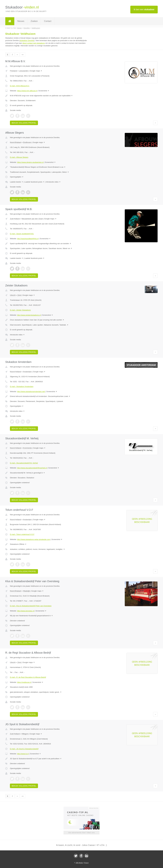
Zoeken (34, 21)
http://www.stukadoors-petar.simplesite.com (34, 539)
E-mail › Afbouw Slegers (19, 157)
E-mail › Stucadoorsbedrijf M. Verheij (24, 463)
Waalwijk (27, 591)
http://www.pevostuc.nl (26, 611)
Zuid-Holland (15, 219)
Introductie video (53, 182)
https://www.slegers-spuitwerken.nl (30, 162)
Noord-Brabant (16, 142)
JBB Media (79, 863)
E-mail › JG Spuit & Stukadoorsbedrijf (24, 749)
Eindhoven (27, 142)
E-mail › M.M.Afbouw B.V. (20, 86)
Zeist (19, 295)
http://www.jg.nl (23, 754)
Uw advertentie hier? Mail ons (81, 833)
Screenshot (44, 91)
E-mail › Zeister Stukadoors (20, 310)
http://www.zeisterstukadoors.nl (29, 315)
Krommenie (27, 448)
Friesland (13, 71)
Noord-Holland (15, 372)
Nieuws (21, 21)
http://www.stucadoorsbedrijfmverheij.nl (32, 468)
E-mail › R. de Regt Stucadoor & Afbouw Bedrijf (28, 677)
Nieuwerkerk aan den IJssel (32, 219)
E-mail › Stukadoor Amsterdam (22, 386)
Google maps (36, 71)
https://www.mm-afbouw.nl (27, 91)
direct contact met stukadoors (34, 43)
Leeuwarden (24, 71)
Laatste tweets (17, 182)
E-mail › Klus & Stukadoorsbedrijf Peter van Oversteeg (31, 606)
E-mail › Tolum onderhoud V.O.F (22, 534)
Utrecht (13, 295)
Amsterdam (27, 372)
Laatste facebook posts (35, 182)
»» (23, 55)
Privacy (86, 863)
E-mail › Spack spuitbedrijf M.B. (22, 234)
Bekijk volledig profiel (24, 123)
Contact (48, 21)
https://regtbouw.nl (24, 682)
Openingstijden (17, 177)
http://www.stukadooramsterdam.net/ (31, 392)
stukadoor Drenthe (27, 40)
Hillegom (25, 734)
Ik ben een (144, 9)
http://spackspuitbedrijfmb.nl (28, 239)
